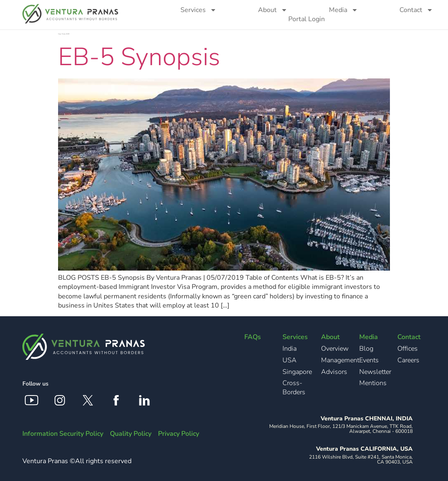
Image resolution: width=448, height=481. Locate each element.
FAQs (253, 337)
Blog (366, 349)
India (290, 349)
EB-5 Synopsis (139, 57)
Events (369, 360)
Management (340, 360)
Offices (408, 349)
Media (343, 10)
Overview (335, 349)
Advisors (334, 372)
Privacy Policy (179, 434)
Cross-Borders (294, 388)
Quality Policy (131, 434)
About (273, 10)
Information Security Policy (63, 434)
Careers (408, 360)
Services (198, 10)
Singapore (297, 372)
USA (290, 360)
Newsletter (375, 372)
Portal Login (307, 19)
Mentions (373, 383)
